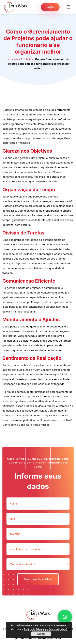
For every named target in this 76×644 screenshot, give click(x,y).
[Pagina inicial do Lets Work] (16, 7)
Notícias (28, 59)
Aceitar (41, 634)
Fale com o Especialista (38, 579)
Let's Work (14, 59)
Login (50, 7)
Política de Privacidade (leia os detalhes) (46, 629)
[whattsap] (65, 617)
